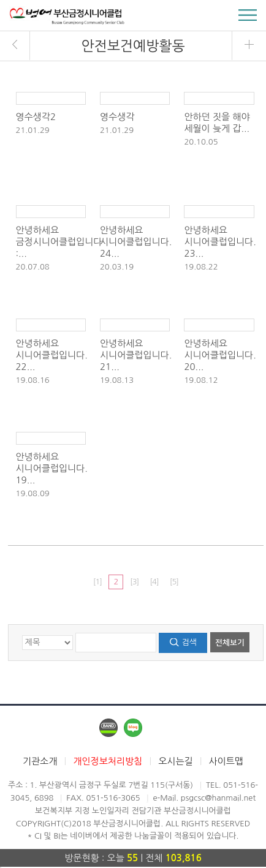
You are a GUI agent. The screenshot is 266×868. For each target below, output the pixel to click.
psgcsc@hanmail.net (218, 798)
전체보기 (230, 643)
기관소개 (40, 761)
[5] (174, 582)
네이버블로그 (133, 728)
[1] (97, 582)
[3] (134, 582)
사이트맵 (226, 761)
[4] (154, 582)
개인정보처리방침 (108, 761)
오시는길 (175, 761)
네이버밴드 (108, 728)
